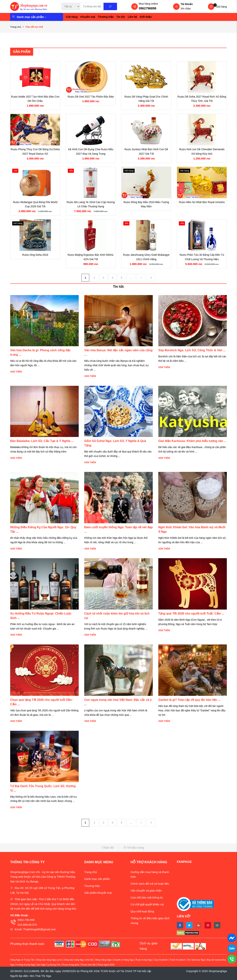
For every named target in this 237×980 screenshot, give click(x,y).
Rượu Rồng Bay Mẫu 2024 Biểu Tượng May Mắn (146, 204)
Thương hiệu (106, 17)
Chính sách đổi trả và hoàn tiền (150, 884)
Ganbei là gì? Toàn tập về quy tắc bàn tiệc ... (189, 700)
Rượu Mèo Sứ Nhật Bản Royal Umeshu (202, 202)
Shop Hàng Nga (103, 960)
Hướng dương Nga (26, 965)
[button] (63, 848)
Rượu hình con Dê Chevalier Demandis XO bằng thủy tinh (202, 152)
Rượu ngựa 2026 (106, 965)
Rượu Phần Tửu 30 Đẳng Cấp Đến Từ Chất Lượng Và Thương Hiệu (202, 257)
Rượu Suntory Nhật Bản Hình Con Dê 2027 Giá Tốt (146, 152)
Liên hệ (132, 17)
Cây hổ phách (161, 960)
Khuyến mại (88, 17)
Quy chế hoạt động (142, 911)
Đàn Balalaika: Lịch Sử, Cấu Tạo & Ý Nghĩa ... (42, 441)
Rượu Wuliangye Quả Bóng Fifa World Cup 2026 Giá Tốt (35, 204)
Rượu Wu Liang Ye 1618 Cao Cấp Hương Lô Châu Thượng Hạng (91, 204)
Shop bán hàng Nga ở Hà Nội (79, 960)
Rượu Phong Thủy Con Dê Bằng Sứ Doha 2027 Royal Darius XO (35, 152)
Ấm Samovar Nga (196, 960)
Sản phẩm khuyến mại (98, 893)
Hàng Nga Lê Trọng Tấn (22, 960)
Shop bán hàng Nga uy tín (49, 960)
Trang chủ (16, 27)
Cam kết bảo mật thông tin (147, 898)
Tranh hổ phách (178, 960)
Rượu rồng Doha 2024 (35, 255)
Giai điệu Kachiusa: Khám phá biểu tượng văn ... (192, 441)
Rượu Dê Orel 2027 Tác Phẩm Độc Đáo (91, 97)
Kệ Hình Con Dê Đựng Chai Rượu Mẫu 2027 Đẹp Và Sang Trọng (91, 152)
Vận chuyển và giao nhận (146, 890)
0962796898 (147, 8)
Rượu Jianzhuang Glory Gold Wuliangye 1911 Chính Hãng (146, 257)
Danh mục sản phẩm (32, 17)
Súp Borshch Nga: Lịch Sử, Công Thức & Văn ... (192, 350)
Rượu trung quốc (71, 965)
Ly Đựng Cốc (54, 965)
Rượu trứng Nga (144, 960)
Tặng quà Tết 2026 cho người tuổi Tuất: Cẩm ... (191, 614)
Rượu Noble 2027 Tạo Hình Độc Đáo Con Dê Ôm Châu (35, 99)
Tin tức (121, 17)
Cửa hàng (72, 17)
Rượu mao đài (88, 965)
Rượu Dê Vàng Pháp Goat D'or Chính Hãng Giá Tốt (146, 99)
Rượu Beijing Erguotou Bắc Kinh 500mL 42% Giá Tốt (91, 257)
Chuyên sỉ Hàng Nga (123, 960)
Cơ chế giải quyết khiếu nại (147, 904)
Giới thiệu (146, 17)
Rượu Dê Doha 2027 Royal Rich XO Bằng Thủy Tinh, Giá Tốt (202, 99)
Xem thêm (16, 372)
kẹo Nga (41, 965)
